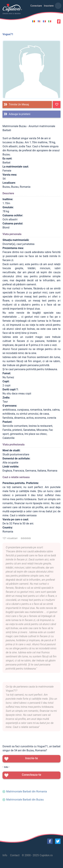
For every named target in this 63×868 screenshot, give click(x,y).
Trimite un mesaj (19, 104)
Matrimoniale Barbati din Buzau (25, 800)
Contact (15, 855)
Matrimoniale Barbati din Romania (27, 791)
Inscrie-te (32, 758)
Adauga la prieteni (19, 114)
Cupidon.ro (46, 855)
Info (5, 855)
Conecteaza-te (32, 775)
